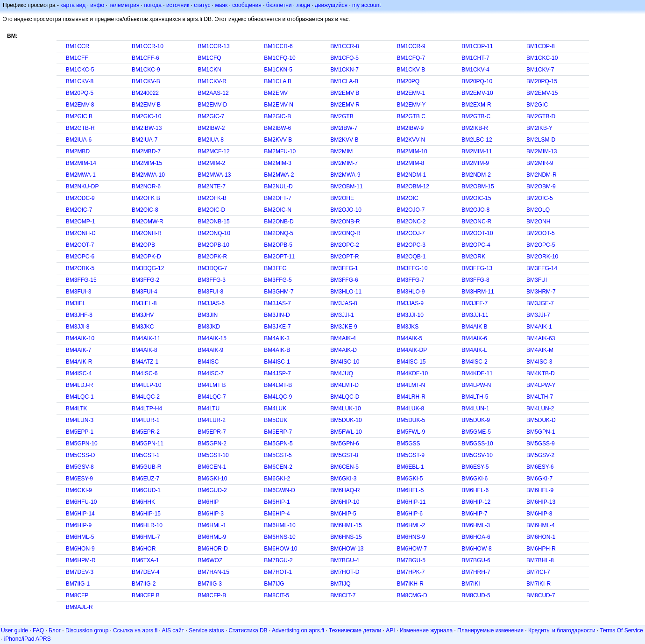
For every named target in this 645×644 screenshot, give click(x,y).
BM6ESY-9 (79, 479)
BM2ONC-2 (411, 222)
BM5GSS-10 (477, 444)
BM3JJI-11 (475, 315)
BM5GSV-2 (540, 455)
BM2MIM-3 (278, 163)
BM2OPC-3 (411, 245)
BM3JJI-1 (342, 315)
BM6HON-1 (541, 537)
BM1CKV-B (146, 81)
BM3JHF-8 (79, 315)
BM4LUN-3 (80, 420)
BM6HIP (209, 502)
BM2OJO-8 (475, 210)
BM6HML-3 (476, 525)
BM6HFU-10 (82, 502)
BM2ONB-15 (214, 222)
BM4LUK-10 (345, 408)
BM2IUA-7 (145, 140)
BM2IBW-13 (147, 128)
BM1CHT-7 (475, 58)
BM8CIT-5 (276, 595)
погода (152, 5)
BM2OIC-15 (476, 198)
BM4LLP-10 (146, 385)
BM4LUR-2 (212, 420)
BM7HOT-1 (278, 572)
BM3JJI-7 (538, 315)
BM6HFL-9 (540, 490)
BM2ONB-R (345, 222)
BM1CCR (78, 46)
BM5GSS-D (81, 455)
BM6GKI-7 (539, 479)
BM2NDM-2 (476, 175)
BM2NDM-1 (411, 175)
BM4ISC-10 (345, 362)
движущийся (331, 5)
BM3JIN (208, 315)
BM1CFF (77, 58)
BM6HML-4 (541, 525)
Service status (206, 630)
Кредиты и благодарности (562, 630)
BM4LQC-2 (146, 397)
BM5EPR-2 (146, 432)
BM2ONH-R (147, 233)
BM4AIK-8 (145, 350)
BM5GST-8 (344, 455)
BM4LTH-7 (540, 397)
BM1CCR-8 (344, 46)
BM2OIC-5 (540, 198)
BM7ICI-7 (538, 572)
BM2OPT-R (344, 257)
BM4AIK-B (277, 350)
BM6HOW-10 (280, 549)
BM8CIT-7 (343, 595)
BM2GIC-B (277, 116)
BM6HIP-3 (211, 514)
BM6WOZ (210, 560)
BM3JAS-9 (410, 303)
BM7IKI (471, 584)
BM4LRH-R (411, 397)
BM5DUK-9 (476, 420)
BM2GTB (342, 116)
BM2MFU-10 (280, 151)
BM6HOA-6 (476, 537)
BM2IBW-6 (277, 128)
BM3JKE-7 (277, 327)
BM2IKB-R (475, 128)
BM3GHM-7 (279, 292)
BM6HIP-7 (474, 514)
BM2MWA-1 (81, 175)
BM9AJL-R (79, 607)
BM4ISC (209, 362)
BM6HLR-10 (147, 525)
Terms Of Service (622, 630)
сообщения (247, 5)
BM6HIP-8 (539, 514)
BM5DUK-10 (346, 420)
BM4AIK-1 (539, 327)
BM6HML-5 (80, 537)
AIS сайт (173, 630)
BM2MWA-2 (279, 175)
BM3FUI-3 (79, 292)
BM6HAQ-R (345, 490)
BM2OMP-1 (81, 222)
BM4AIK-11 (146, 338)
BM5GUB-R (146, 467)
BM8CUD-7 (541, 595)
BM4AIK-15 (212, 338)
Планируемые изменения (490, 630)
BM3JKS (408, 327)
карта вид (73, 5)
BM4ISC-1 (277, 362)
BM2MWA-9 (345, 175)
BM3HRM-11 (478, 292)
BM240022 (145, 93)
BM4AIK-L (474, 350)
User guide (14, 630)
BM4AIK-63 (541, 338)
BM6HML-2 (411, 525)
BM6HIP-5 (343, 514)
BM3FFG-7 (410, 280)
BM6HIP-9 (79, 525)
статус (202, 5)
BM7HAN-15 (214, 572)
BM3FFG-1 (344, 268)
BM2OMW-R (148, 222)
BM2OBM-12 (413, 186)
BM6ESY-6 (540, 467)
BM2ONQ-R (345, 233)
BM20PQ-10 (477, 81)
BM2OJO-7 (411, 210)
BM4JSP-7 (277, 373)
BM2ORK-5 (80, 268)
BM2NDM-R (542, 175)
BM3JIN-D (277, 315)
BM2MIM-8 (410, 163)
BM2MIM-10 (412, 151)
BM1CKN (210, 70)
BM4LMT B (212, 385)
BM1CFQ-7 (411, 58)
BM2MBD (78, 151)
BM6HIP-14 (80, 514)
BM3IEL (76, 303)
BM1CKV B (411, 70)
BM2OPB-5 (278, 245)
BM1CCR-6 (278, 46)
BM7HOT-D (345, 572)
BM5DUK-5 (411, 420)
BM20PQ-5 (80, 93)
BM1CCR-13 (214, 46)
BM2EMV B (345, 93)
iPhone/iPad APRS (28, 639)
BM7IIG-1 (78, 584)
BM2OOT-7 (80, 245)
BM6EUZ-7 (145, 479)
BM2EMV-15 (542, 93)
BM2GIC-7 (211, 116)
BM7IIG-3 (210, 584)
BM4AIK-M (540, 350)
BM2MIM (341, 151)
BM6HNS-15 (346, 537)
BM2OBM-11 (346, 186)
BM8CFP (77, 595)
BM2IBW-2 (212, 128)
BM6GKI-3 (343, 479)
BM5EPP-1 (80, 432)
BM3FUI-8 (211, 292)
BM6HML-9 (212, 537)
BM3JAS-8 (344, 303)
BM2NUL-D (278, 186)
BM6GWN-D (280, 490)
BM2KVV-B (344, 140)
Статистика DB (248, 630)
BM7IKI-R (539, 584)
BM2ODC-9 (80, 198)
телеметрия (124, 5)
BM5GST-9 (410, 455)
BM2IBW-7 (344, 128)
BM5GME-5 (476, 432)
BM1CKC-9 (146, 70)
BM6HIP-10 (345, 502)
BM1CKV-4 (475, 70)
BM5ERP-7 (278, 432)
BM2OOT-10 (477, 233)
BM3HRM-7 (541, 292)
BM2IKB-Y (539, 128)
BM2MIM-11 (477, 151)
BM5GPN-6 (344, 444)
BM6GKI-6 (475, 479)
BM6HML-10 (280, 525)
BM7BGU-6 (476, 560)
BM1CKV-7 (540, 70)
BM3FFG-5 (278, 280)
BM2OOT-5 (541, 233)
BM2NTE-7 (212, 186)
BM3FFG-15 (81, 280)
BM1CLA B (278, 81)
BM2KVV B (278, 140)
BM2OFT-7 (278, 198)
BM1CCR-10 (148, 46)
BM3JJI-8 (78, 327)
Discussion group (87, 630)
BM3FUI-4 (145, 292)
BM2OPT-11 (279, 257)
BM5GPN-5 (278, 444)
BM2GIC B (79, 116)
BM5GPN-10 (82, 444)
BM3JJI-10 (410, 315)
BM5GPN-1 (541, 432)
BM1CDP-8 (541, 46)
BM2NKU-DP (82, 186)
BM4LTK (77, 408)
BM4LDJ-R (80, 385)
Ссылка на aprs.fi (135, 630)
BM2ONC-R (476, 222)
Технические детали (355, 630)
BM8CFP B (146, 595)
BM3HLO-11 (346, 292)
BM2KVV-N (411, 140)
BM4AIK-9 (211, 350)
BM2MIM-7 (344, 163)
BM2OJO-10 (346, 210)
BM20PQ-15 (542, 81)
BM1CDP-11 (477, 46)
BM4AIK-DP (412, 350)
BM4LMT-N (411, 385)
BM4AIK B (474, 327)
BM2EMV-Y (411, 105)
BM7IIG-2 (144, 584)
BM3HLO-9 (411, 292)
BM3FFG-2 (145, 280)
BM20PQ (408, 81)
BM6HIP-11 (411, 502)
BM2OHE (342, 198)
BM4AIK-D (344, 350)
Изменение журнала (426, 630)
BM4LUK (275, 408)
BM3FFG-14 (542, 268)
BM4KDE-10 (412, 373)
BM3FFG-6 (344, 280)
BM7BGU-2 (278, 560)
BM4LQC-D (345, 397)
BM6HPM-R (81, 560)
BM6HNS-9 (411, 537)
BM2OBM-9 (541, 186)
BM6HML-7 (146, 537)
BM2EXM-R (476, 105)
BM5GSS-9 (541, 444)
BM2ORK (473, 257)
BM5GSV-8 (80, 467)
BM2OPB (143, 245)
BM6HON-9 (80, 549)
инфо (97, 5)
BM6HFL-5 (410, 490)
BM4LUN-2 (540, 408)
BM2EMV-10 (477, 93)
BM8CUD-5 (476, 595)
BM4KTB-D (541, 373)
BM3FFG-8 (475, 280)
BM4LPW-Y (541, 385)
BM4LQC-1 (80, 397)
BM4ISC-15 (411, 362)
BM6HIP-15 (146, 514)
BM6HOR (144, 549)
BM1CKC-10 (542, 58)
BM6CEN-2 (278, 467)
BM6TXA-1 (145, 560)
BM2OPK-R (213, 257)
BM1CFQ (210, 58)
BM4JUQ (342, 373)
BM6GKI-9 (79, 490)
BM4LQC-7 (212, 397)
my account (366, 5)
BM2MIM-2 (212, 163)
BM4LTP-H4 (147, 408)
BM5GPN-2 (212, 444)
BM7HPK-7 (411, 572)
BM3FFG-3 (212, 280)
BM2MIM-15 (147, 163)
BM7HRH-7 (476, 572)
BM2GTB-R (80, 128)
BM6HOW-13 (347, 549)
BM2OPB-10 (214, 245)
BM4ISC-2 (474, 362)
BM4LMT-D (344, 385)
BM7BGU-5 (411, 560)
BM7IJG (274, 584)
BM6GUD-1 (146, 490)
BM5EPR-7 (212, 432)
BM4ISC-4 (79, 373)
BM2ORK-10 (542, 257)
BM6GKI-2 (277, 479)
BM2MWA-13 (215, 175)
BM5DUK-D (541, 420)
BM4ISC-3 (539, 362)
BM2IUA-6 (79, 140)
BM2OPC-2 (344, 245)
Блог (55, 630)
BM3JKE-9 (344, 327)
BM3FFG (275, 268)
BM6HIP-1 (277, 502)
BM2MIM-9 (475, 163)
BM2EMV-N (279, 105)
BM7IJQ (340, 584)
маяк (222, 5)
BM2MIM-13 (542, 151)
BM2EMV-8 (80, 105)
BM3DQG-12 (148, 268)
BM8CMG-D (412, 595)
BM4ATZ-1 (145, 362)
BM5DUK (276, 420)
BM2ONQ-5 (279, 233)
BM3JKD (209, 327)
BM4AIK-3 (277, 338)
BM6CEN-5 (344, 467)
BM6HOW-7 (411, 549)
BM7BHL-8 (540, 560)
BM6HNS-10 (280, 537)
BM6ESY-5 (475, 467)
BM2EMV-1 (411, 93)
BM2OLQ (538, 210)
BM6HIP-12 (476, 502)
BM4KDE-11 (477, 373)
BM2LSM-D (541, 140)
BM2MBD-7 (146, 151)
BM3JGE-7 (540, 303)
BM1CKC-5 (80, 70)
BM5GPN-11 (148, 444)
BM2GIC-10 (146, 116)
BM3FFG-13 (477, 268)
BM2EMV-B (146, 105)
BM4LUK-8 (410, 408)
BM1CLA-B (344, 81)
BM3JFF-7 (475, 303)
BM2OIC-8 (145, 210)
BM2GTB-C (476, 116)
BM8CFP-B (212, 595)
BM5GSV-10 (477, 455)
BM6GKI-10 (213, 479)
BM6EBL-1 (410, 467)
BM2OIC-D (212, 210)
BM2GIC (537, 105)
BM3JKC (143, 327)
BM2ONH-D (81, 233)
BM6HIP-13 (541, 502)
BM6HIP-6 (409, 514)
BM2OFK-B (212, 198)
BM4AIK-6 (474, 338)
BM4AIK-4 (343, 338)
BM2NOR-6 (146, 186)
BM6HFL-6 (475, 490)
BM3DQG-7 (213, 268)
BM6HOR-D (213, 549)
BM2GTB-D (541, 116)
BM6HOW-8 (476, 549)
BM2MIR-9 (540, 163)
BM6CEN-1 (212, 467)
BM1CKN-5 (278, 70)
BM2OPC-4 (476, 245)
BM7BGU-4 (344, 560)
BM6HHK (143, 502)
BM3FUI (537, 280)
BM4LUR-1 (145, 420)
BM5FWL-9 (411, 432)
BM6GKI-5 (410, 479)
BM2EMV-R (345, 105)
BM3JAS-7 (277, 303)
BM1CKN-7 (344, 70)
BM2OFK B (146, 198)
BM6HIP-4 (277, 514)
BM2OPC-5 (541, 245)
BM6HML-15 (346, 525)
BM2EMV (276, 93)
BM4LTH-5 (475, 397)
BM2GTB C (411, 116)
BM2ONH (538, 222)
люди (303, 5)
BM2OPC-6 (80, 257)
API (390, 630)
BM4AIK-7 (79, 350)
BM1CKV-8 (80, 81)
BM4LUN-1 (475, 408)
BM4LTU (209, 408)
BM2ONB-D (279, 222)
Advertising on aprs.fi (298, 630)
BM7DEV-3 (80, 572)
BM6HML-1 (212, 525)
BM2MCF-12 (214, 151)
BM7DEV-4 (145, 572)
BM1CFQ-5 (344, 58)
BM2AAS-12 (213, 93)
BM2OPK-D (146, 257)
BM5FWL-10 (346, 432)
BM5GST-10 (213, 455)
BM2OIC (407, 198)
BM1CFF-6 (145, 58)
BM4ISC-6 (145, 373)
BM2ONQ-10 (214, 233)
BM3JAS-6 (211, 303)
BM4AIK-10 (80, 338)
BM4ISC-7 (211, 373)
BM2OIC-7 (79, 210)
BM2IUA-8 (211, 140)
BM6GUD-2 (213, 490)
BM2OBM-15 (478, 186)
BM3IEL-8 (144, 303)
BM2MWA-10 (148, 175)
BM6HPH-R (541, 549)
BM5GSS (408, 444)
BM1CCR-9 (411, 46)
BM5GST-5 (278, 455)
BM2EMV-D (213, 105)
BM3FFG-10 (412, 268)
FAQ (38, 630)
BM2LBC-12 (477, 140)
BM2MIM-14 (81, 163)
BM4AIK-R (79, 362)
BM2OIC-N (278, 210)
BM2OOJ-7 (411, 233)
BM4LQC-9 (278, 397)
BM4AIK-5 (409, 338)
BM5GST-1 (145, 455)
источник (178, 5)
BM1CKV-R (212, 81)
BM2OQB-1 (411, 257)
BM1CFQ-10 (280, 58)
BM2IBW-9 (410, 128)
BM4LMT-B (278, 385)
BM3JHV (143, 315)
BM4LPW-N (476, 385)
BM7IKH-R (410, 584)
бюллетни (279, 5)
